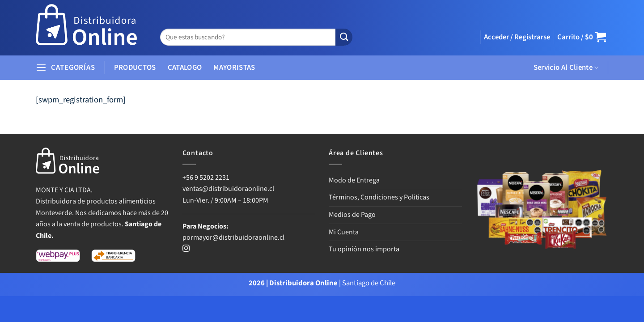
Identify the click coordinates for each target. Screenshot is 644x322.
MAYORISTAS (234, 68)
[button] (517, 37)
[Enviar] (344, 37)
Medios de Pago (352, 215)
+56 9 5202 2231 (206, 178)
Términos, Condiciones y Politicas (379, 197)
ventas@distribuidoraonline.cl (229, 189)
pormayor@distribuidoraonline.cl (233, 237)
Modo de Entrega (354, 180)
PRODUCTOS (135, 68)
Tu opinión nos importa (364, 249)
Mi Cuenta (344, 232)
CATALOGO (185, 68)
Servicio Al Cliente (566, 68)
